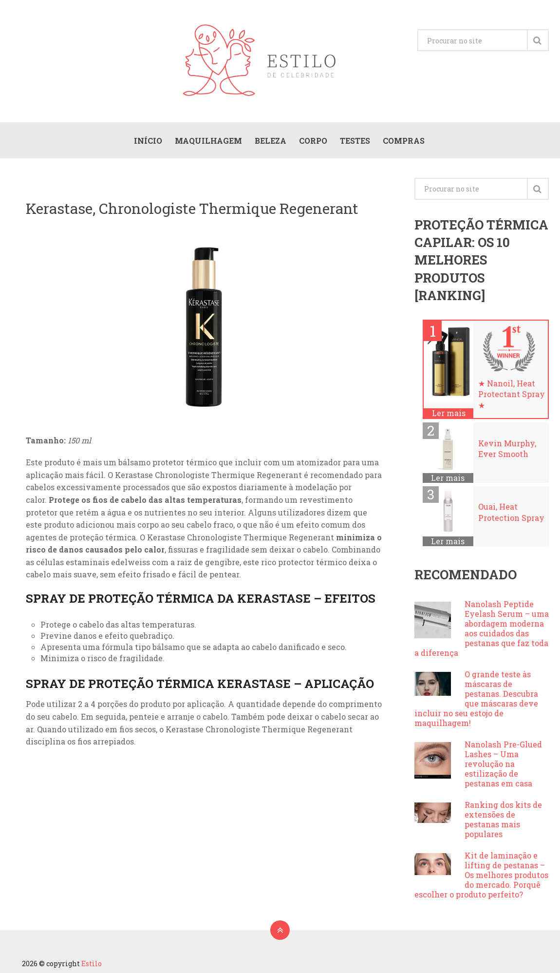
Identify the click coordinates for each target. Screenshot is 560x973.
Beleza (271, 141)
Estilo (92, 963)
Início (148, 141)
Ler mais (449, 413)
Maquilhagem (208, 141)
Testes (355, 141)
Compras (404, 141)
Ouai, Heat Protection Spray (511, 512)
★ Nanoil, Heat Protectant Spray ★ (512, 394)
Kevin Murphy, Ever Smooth (507, 448)
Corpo (313, 141)
